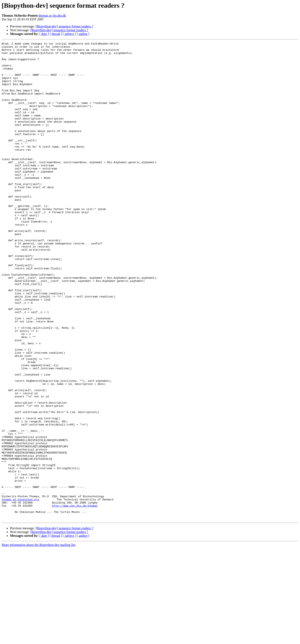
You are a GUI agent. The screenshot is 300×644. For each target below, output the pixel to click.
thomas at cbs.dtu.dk (52, 16)
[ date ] (44, 34)
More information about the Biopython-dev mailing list (39, 640)
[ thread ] (56, 34)
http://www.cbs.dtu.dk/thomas (75, 599)
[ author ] (83, 34)
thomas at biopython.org (20, 591)
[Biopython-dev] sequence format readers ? (64, 26)
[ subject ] (69, 34)
